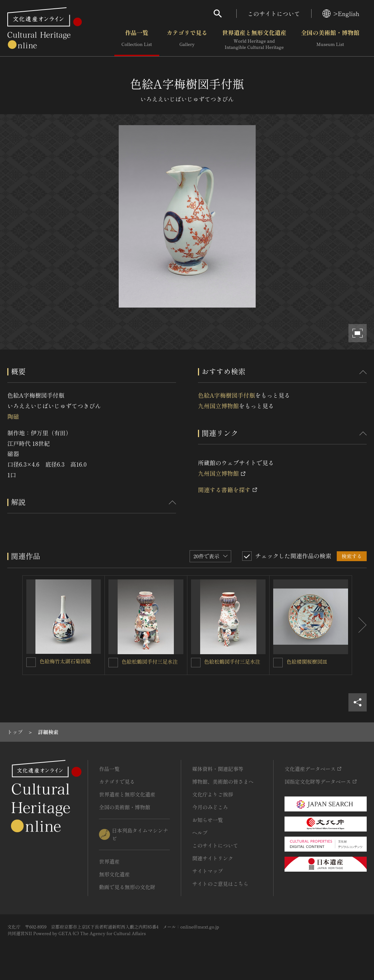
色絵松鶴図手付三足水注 (150, 661)
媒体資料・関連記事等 (218, 769)
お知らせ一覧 (207, 820)
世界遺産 (109, 861)
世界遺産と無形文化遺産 (254, 40)
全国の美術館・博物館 (330, 40)
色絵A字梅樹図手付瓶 (226, 395)
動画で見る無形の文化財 (127, 887)
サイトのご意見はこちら (220, 884)
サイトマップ (207, 871)
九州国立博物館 (218, 406)
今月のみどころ (210, 807)
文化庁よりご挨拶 (213, 794)
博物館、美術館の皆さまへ (223, 782)
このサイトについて (274, 13)
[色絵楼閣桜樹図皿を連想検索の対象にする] (278, 663)
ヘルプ (200, 833)
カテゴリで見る (187, 40)
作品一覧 (137, 40)
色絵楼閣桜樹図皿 (307, 661)
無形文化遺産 (114, 874)
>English (341, 13)
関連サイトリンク (213, 858)
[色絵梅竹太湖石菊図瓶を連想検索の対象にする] (31, 662)
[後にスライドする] (359, 625)
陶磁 (13, 416)
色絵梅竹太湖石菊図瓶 (65, 661)
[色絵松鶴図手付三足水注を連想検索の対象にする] (113, 663)
